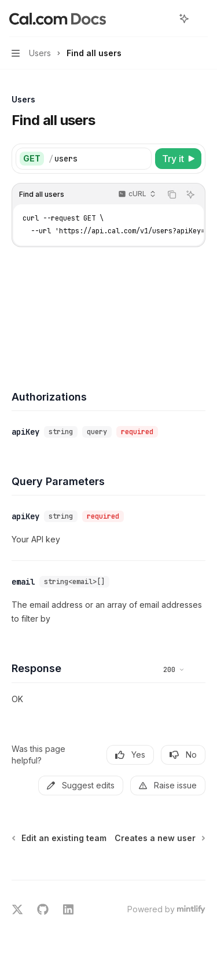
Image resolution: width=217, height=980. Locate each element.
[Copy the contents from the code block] (172, 194)
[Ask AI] (190, 194)
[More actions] (202, 19)
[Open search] (163, 19)
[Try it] (178, 159)
